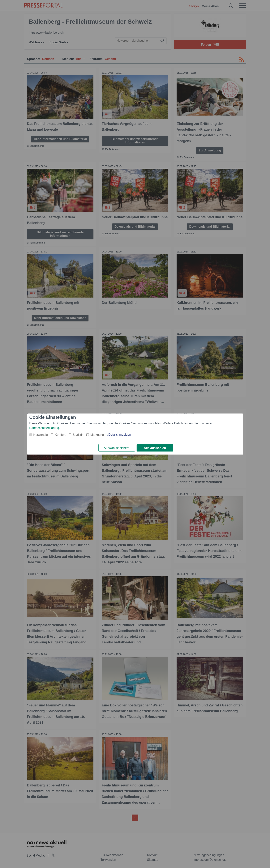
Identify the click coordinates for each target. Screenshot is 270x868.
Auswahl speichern (117, 448)
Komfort (60, 435)
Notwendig (41, 435)
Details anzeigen (120, 435)
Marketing (97, 435)
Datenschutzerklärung (44, 428)
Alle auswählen (155, 448)
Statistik (78, 435)
